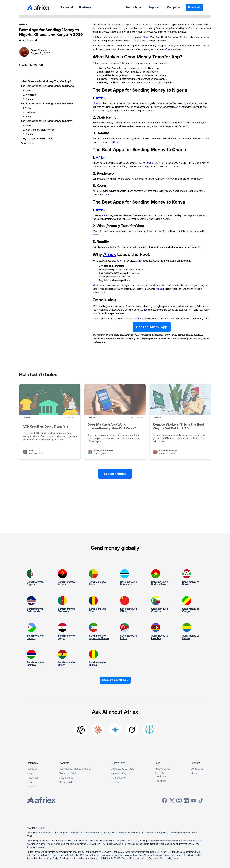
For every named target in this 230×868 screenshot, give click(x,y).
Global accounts (68, 773)
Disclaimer (160, 781)
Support (154, 8)
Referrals (116, 782)
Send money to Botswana (128, 583)
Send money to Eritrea (128, 637)
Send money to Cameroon (66, 610)
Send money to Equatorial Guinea (99, 637)
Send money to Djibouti (35, 637)
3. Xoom (27, 117)
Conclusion (27, 143)
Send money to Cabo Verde (35, 610)
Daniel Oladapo (39, 50)
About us (32, 769)
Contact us (197, 769)
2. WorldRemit (30, 95)
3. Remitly (28, 99)
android (135, 319)
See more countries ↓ (115, 680)
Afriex (146, 37)
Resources (33, 778)
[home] (38, 8)
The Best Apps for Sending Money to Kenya (46, 121)
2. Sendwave (30, 112)
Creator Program (121, 773)
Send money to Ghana (66, 664)
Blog (29, 782)
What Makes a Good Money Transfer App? (46, 81)
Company (173, 8)
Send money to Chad (97, 610)
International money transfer (75, 769)
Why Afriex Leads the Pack (37, 139)
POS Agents (119, 778)
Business (85, 8)
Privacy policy (162, 769)
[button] (133, 8)
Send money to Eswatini (160, 637)
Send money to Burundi (191, 583)
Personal (67, 8)
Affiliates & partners (123, 769)
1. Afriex (27, 91)
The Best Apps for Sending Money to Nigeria (47, 86)
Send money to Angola (66, 583)
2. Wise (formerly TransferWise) (39, 130)
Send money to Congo (191, 610)
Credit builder (66, 782)
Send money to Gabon (191, 637)
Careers (31, 787)
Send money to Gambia (35, 664)
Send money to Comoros (160, 610)
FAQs (194, 773)
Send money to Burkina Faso (160, 583)
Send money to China (128, 610)
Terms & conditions (160, 775)
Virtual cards (66, 778)
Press (30, 773)
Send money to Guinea (97, 664)
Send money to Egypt (66, 637)
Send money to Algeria (35, 583)
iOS (126, 319)
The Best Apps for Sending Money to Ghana (47, 104)
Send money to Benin (97, 583)
